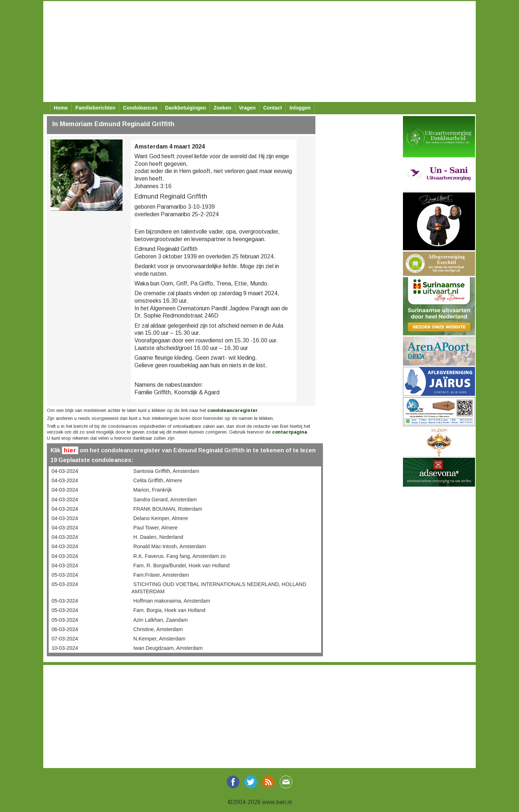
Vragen (247, 108)
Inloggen (300, 108)
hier (70, 450)
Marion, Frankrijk (153, 490)
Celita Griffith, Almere (158, 480)
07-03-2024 (65, 639)
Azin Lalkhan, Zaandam (161, 620)
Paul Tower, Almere (156, 528)
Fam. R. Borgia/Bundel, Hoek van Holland (181, 565)
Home (61, 108)
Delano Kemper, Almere (161, 518)
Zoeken (223, 108)
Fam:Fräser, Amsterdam (161, 575)
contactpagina (290, 432)
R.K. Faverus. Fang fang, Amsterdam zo (180, 556)
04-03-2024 (65, 471)
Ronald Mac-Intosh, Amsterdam (170, 546)
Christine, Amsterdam (158, 629)
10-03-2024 (65, 648)
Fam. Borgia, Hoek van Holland (169, 610)
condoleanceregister (232, 410)
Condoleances (140, 108)
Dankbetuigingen (186, 108)
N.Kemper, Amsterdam (159, 639)
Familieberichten (95, 108)
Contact (272, 108)
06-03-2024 (65, 629)
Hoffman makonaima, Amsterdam (172, 601)
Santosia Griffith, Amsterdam (166, 471)
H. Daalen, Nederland (158, 537)
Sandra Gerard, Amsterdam (165, 500)
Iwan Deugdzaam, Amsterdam (168, 648)
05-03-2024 (65, 575)
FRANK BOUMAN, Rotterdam (168, 509)
